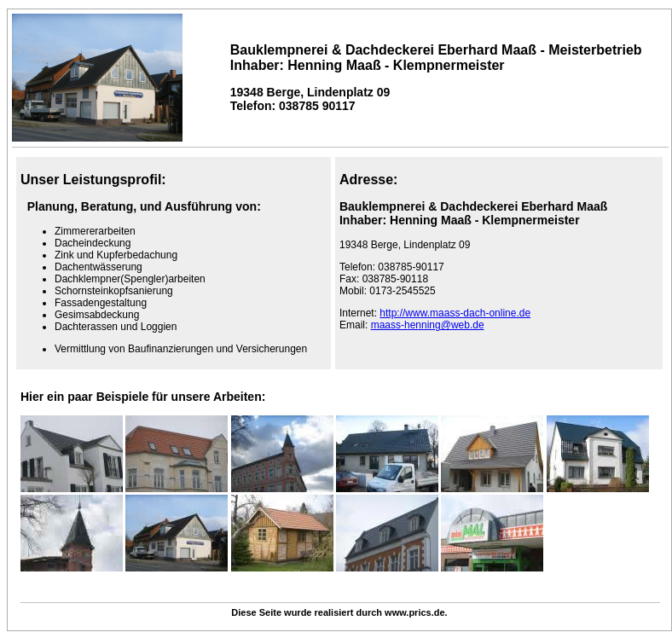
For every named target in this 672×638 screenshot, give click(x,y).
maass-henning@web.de (428, 325)
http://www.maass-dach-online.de (455, 313)
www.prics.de (415, 612)
